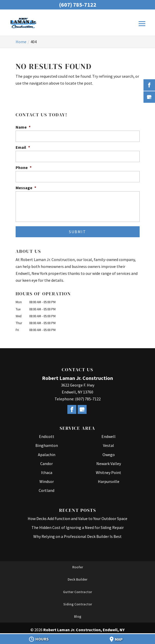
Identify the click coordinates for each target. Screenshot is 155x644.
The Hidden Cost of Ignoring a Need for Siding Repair (78, 527)
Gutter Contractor (77, 592)
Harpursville (109, 481)
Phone (24, 167)
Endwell (108, 436)
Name (23, 127)
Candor (46, 464)
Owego (109, 455)
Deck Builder (77, 579)
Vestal (108, 445)
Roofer (78, 567)
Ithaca (47, 472)
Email (23, 147)
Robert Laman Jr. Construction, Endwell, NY (84, 630)
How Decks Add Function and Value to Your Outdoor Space (77, 518)
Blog (78, 616)
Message (26, 188)
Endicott (47, 436)
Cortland (46, 490)
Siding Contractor (78, 604)
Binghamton (47, 445)
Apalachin (47, 455)
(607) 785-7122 (78, 5)
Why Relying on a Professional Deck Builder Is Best (77, 536)
